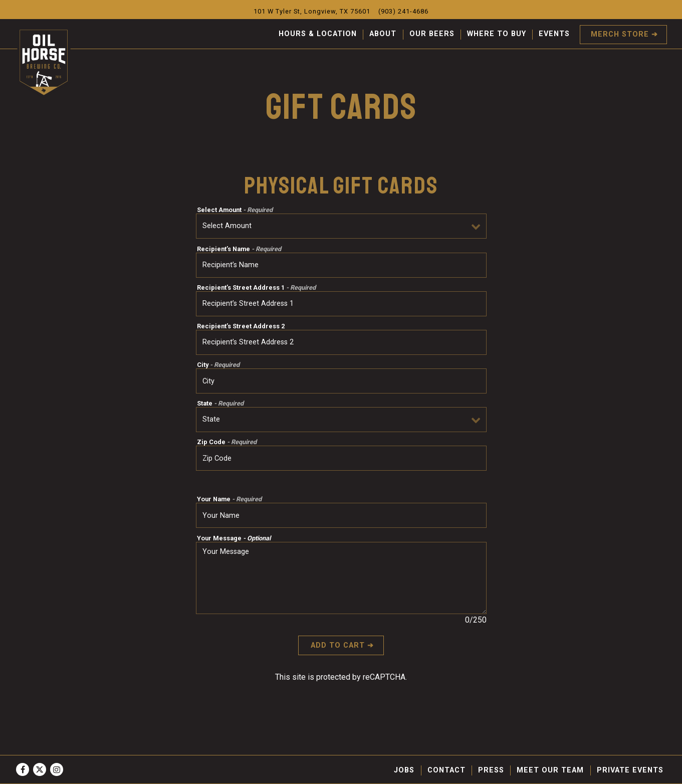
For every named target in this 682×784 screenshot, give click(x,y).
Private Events (630, 770)
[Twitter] (40, 769)
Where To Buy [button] (497, 34)
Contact (446, 770)
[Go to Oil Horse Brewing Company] (312, 11)
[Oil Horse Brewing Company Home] (44, 63)
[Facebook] (23, 769)
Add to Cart (338, 645)
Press (491, 770)
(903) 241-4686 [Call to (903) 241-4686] (403, 11)
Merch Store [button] (620, 34)
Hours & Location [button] (318, 34)
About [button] (383, 34)
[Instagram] (57, 769)
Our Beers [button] (432, 34)
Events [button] (554, 34)
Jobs (404, 770)
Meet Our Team (550, 770)
